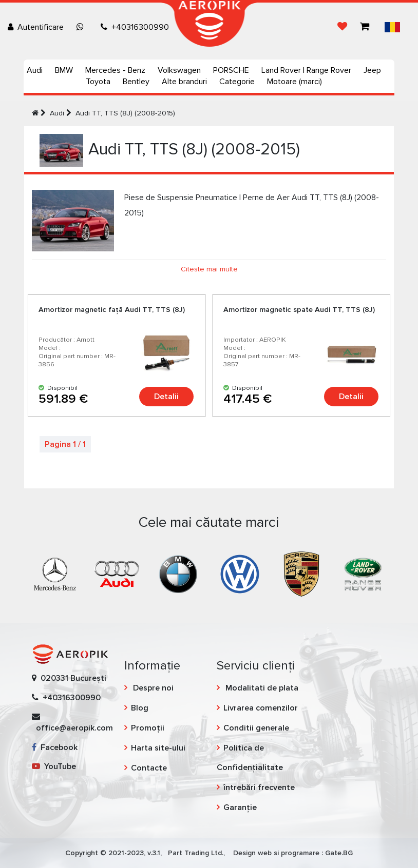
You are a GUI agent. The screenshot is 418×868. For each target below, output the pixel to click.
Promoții (148, 728)
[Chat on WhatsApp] (82, 27)
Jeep (372, 70)
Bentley (136, 82)
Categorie (237, 82)
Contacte (149, 768)
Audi (35, 70)
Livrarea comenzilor (261, 708)
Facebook (55, 747)
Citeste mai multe (209, 269)
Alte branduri (184, 82)
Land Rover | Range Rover (306, 70)
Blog (140, 708)
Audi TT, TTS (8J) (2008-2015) (125, 113)
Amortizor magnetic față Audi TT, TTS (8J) (112, 310)
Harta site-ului (158, 748)
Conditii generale (256, 728)
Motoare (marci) (294, 82)
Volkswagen (179, 70)
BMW (64, 70)
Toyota (98, 82)
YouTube (54, 766)
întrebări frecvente (259, 787)
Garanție (240, 807)
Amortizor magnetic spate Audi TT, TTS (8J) (299, 310)
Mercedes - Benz (115, 70)
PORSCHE (231, 70)
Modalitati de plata (261, 688)
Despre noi (152, 688)
